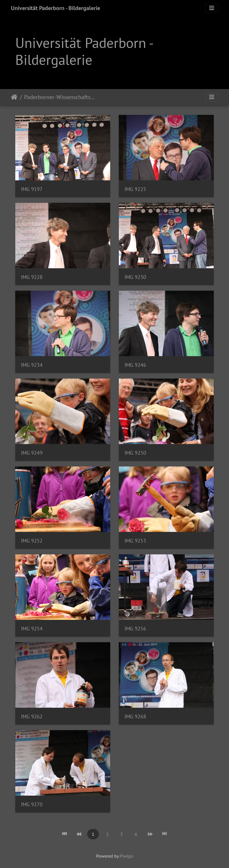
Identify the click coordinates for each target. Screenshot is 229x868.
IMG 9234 (32, 365)
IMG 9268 (135, 716)
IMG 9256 (135, 629)
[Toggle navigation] (212, 8)
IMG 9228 (32, 277)
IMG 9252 (32, 541)
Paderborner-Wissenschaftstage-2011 (60, 97)
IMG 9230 (135, 277)
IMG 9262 (32, 716)
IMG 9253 (135, 541)
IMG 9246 (135, 365)
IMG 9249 (32, 453)
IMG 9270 (32, 804)
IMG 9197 (32, 189)
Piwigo (126, 856)
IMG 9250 (135, 453)
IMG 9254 (32, 629)
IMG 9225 (135, 189)
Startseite (14, 97)
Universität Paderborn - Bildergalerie (56, 8)
